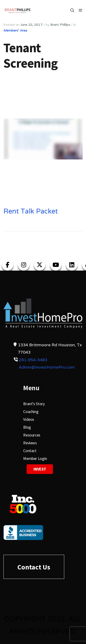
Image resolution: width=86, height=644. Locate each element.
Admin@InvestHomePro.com (47, 367)
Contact (30, 451)
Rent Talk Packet (31, 211)
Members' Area (15, 30)
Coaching (31, 412)
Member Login (35, 458)
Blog (27, 427)
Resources (32, 435)
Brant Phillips (60, 25)
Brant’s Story (34, 404)
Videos (29, 419)
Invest (40, 469)
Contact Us (34, 567)
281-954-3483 (33, 360)
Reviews (30, 443)
